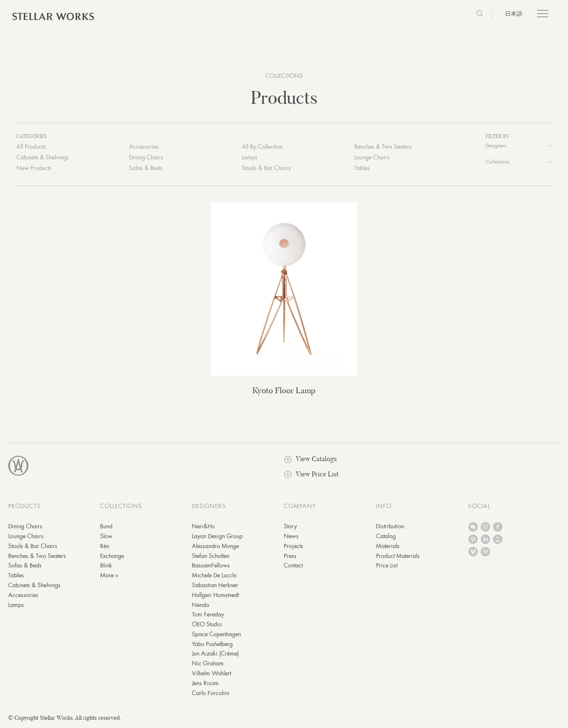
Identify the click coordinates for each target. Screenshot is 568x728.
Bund (106, 527)
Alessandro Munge (215, 546)
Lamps (250, 158)
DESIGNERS (209, 507)
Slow (106, 537)
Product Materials (398, 556)
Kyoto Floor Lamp (284, 391)
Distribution (390, 527)
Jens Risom (205, 684)
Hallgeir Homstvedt (215, 595)
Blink (106, 566)
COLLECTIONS (284, 76)
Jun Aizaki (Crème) (215, 654)
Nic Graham (208, 664)
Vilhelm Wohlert (212, 674)
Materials (388, 546)
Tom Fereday (208, 615)
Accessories (144, 147)
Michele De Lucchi (214, 576)
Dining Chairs (146, 158)
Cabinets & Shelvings (43, 158)
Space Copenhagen (216, 635)
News (291, 537)
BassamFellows (211, 566)
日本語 (514, 14)
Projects (293, 546)
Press (290, 556)
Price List (387, 566)
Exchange (112, 556)
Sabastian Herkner (215, 586)
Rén (105, 546)
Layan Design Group (217, 537)
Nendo (201, 605)
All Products (31, 147)
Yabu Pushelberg (212, 644)
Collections (498, 163)
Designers (496, 147)
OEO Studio (207, 625)
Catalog (386, 537)
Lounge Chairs (372, 158)
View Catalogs (311, 460)
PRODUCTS (25, 507)
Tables (362, 169)
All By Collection (262, 147)
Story (290, 527)
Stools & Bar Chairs (266, 169)
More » (109, 576)
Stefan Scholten (211, 556)
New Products (34, 169)
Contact (293, 566)
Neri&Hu (203, 527)
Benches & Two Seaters (383, 147)
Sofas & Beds (146, 169)
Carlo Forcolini (211, 693)
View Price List (311, 475)
